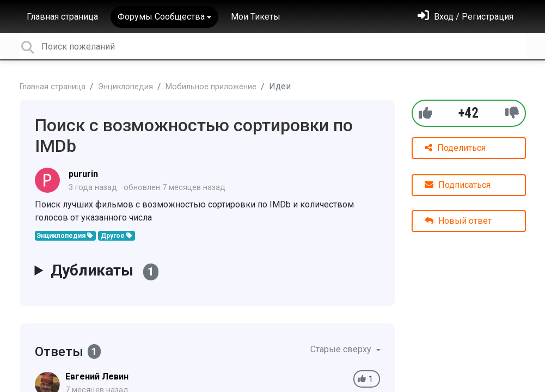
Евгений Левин (97, 376)
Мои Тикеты (256, 17)
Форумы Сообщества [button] (161, 17)
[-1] (512, 113)
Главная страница (62, 17)
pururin (83, 174)
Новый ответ (458, 221)
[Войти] (466, 17)
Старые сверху (342, 349)
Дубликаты (105, 271)
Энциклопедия (125, 87)
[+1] (425, 113)
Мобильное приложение (211, 87)
